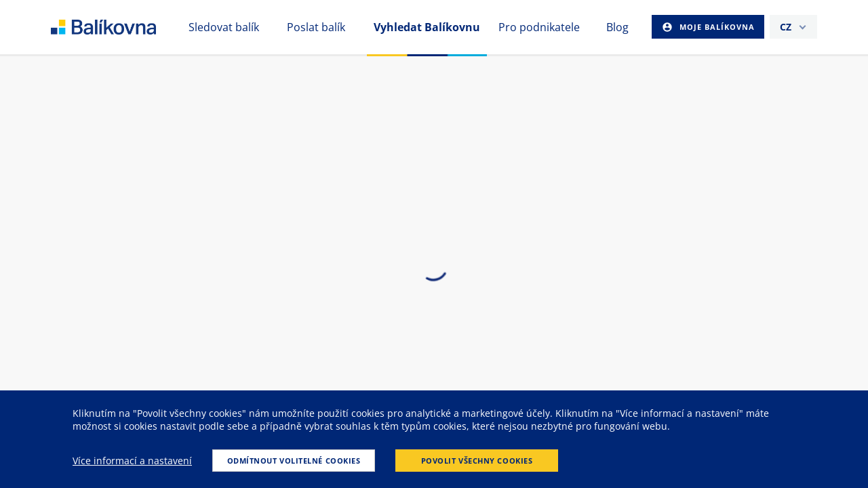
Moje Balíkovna (716, 27)
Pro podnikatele (539, 27)
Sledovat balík (224, 27)
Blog (617, 27)
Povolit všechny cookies (477, 461)
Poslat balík (316, 27)
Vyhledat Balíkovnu (427, 27)
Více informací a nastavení (132, 461)
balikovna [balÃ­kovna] (120, 27)
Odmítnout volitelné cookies (294, 461)
